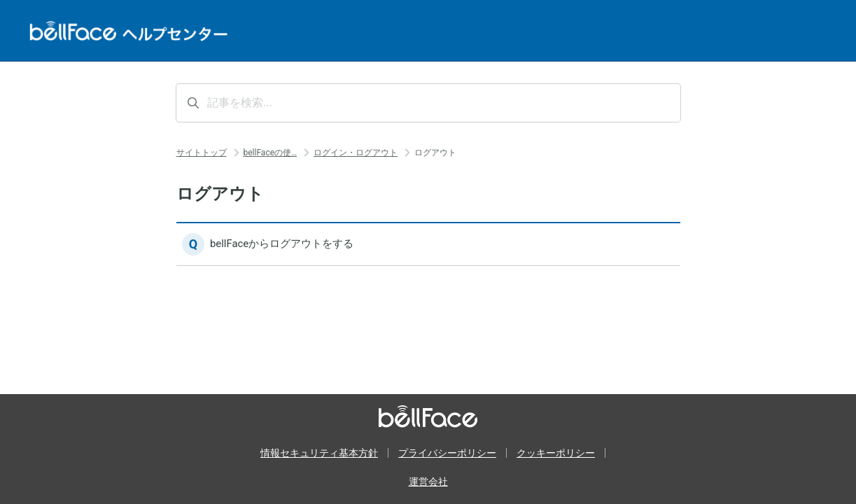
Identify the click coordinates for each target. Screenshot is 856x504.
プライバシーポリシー (447, 453)
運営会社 (428, 482)
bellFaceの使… (271, 153)
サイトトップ (202, 153)
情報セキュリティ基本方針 (319, 453)
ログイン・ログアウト (356, 153)
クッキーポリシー (556, 453)
